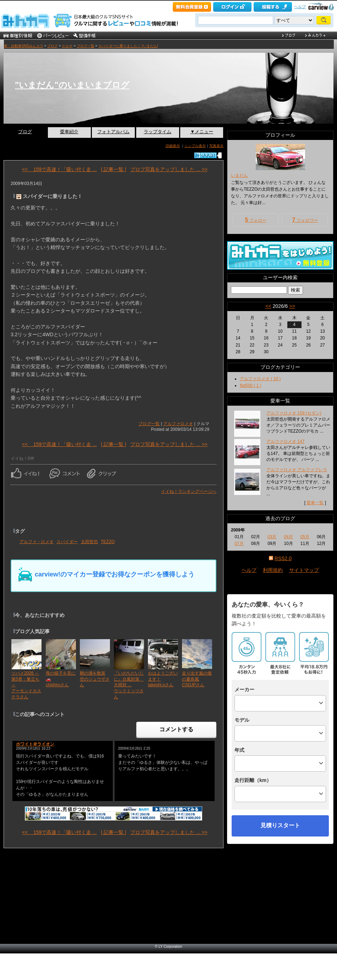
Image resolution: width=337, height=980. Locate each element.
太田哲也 (89, 542)
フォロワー (305, 220)
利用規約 (273, 570)
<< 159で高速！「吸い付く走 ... (59, 169)
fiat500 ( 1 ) (251, 385)
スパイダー (67, 542)
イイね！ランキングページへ (189, 491)
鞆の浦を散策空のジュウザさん (95, 679)
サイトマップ (304, 570)
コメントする (176, 729)
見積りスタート (280, 825)
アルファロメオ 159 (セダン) (294, 413)
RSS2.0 (283, 558)
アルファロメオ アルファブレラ (297, 470)
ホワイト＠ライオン (35, 744)
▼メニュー (202, 132)
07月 (239, 543)
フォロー (255, 220)
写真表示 (216, 146)
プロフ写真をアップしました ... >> (169, 169)
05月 (305, 537)
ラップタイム (158, 132)
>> (292, 306)
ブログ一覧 (85, 46)
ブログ (53, 46)
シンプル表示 (195, 146)
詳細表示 (173, 146)
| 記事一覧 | (113, 169)
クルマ (67, 46)
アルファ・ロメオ (37, 542)
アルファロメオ (178, 424)
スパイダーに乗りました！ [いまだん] (128, 46)
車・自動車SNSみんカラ (24, 46)
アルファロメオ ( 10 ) (260, 379)
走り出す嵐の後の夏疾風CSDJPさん (197, 679)
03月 (272, 537)
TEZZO (108, 542)
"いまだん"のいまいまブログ (72, 85)
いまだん (239, 175)
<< (268, 306)
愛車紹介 (69, 132)
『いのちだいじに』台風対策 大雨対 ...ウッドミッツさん (129, 685)
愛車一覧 (315, 503)
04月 (288, 537)
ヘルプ (300, 7)
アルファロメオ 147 (285, 441)
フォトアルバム (113, 132)
